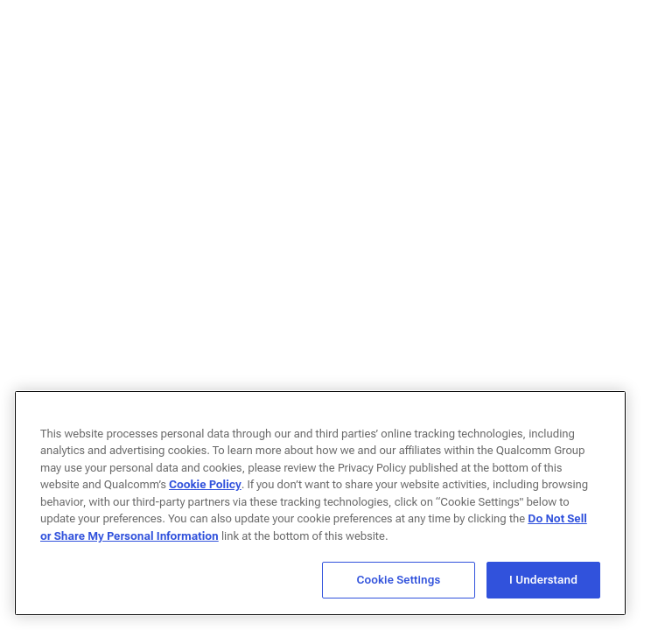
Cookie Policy (205, 484)
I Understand (543, 580)
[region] (320, 503)
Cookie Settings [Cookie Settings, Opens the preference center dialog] (399, 580)
